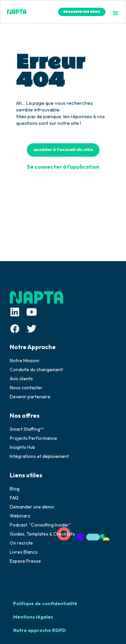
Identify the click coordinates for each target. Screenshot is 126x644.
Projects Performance (33, 438)
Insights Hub (23, 447)
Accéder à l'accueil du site (63, 150)
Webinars (20, 516)
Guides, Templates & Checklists (42, 534)
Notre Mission (25, 360)
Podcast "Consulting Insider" (40, 525)
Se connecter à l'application (63, 167)
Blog (15, 489)
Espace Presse (25, 561)
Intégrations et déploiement (39, 456)
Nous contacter (26, 388)
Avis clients (21, 379)
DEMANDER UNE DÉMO (82, 12)
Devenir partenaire (30, 397)
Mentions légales (33, 617)
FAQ (14, 498)
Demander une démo (32, 507)
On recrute (21, 543)
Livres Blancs (24, 552)
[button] (116, 13)
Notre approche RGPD (39, 630)
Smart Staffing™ (27, 429)
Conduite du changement (36, 370)
